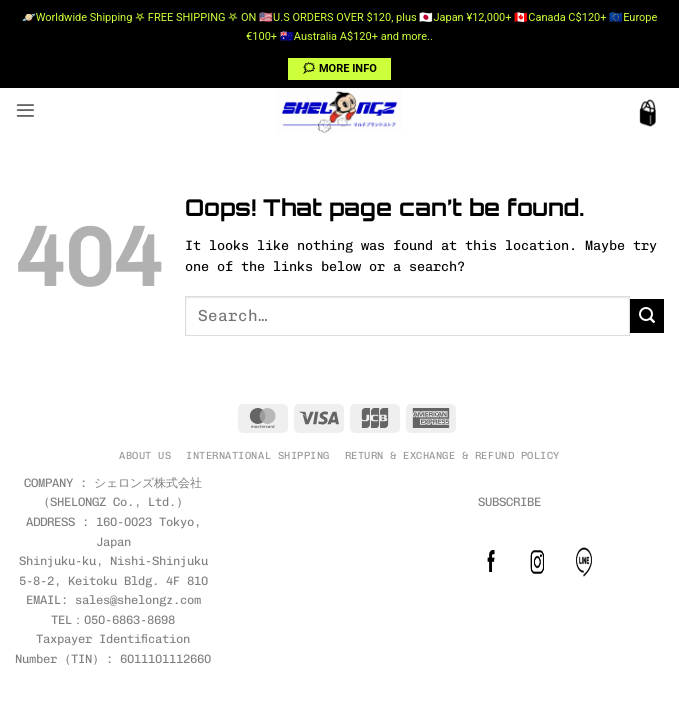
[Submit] (647, 316)
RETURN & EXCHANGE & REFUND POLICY (452, 455)
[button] (25, 110)
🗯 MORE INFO (339, 68)
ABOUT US (145, 455)
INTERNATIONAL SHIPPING (257, 455)
